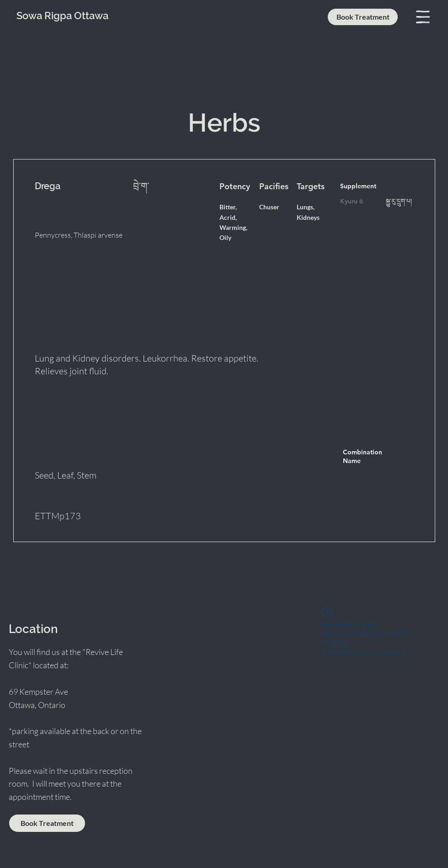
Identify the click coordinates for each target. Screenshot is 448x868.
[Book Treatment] (363, 17)
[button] (423, 17)
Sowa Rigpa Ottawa (62, 16)
